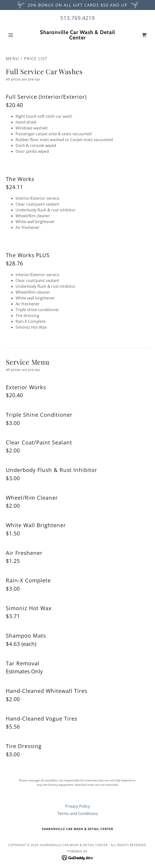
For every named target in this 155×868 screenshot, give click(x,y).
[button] (17, 35)
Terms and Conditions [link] (78, 814)
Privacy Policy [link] (77, 806)
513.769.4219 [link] (77, 18)
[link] (78, 35)
